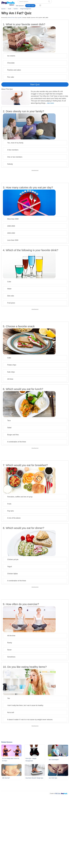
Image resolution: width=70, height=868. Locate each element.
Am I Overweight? (54, 760)
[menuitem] (20, 6)
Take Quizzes (20, 6)
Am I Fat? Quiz (53, 778)
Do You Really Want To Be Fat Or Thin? (11, 760)
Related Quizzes (7, 742)
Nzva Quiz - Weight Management (31, 760)
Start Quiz (35, 84)
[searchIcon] (49, 1)
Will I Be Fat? (6, 778)
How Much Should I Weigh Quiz (34, 778)
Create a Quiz (30, 6)
